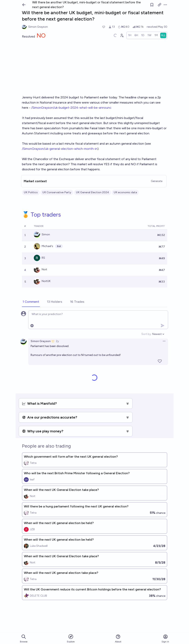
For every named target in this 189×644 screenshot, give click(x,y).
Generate (157, 181)
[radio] (130, 35)
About (118, 639)
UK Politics (31, 192)
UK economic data (125, 192)
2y (57, 341)
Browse (24, 639)
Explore (71, 638)
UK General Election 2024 (93, 192)
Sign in (165, 639)
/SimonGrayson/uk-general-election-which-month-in (60, 149)
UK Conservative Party (57, 192)
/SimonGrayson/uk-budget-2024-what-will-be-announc (71, 108)
